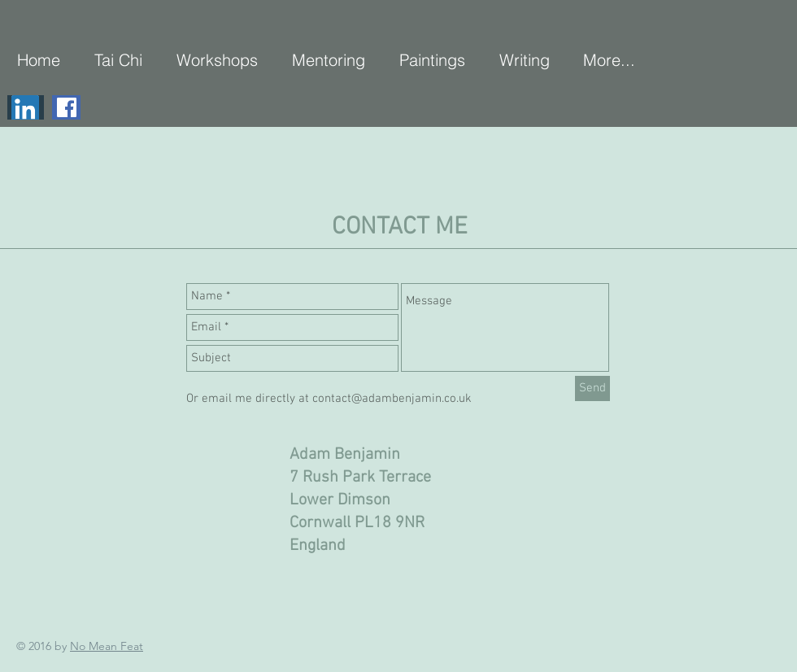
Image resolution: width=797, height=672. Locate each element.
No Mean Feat (107, 646)
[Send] (592, 388)
